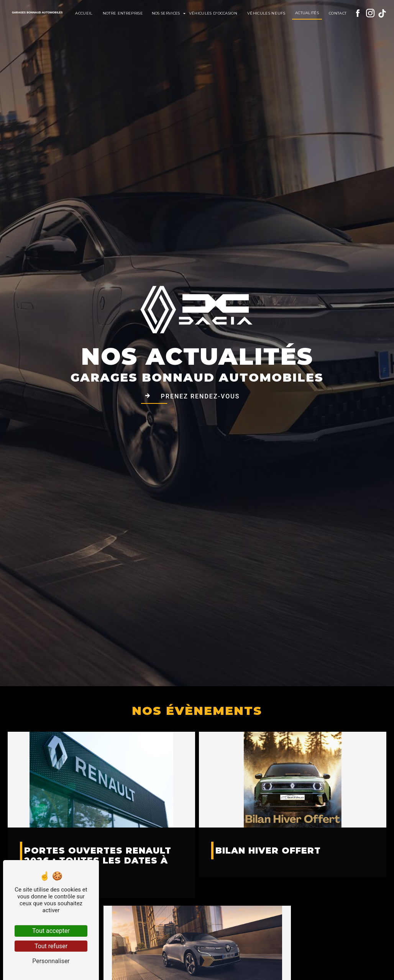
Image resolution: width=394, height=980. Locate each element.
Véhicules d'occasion (213, 13)
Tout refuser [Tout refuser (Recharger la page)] (51, 946)
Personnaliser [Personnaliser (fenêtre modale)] (51, 961)
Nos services (166, 13)
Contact (338, 13)
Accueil (84, 13)
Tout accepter (51, 931)
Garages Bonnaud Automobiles (37, 12)
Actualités (307, 13)
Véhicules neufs (266, 13)
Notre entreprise (123, 13)
